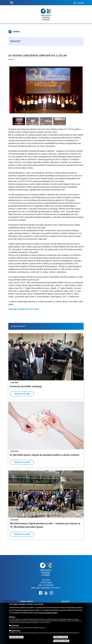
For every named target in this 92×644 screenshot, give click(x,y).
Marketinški (16, 631)
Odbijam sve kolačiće (61, 637)
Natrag (14, 32)
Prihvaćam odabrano (16, 637)
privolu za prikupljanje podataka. (48, 613)
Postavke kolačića (9, 601)
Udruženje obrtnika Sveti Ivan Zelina (24, 309)
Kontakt (78, 3)
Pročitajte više (22, 394)
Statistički (15, 626)
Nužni (13, 617)
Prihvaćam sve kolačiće (61, 641)
